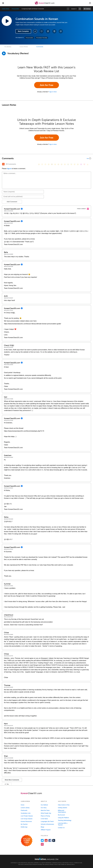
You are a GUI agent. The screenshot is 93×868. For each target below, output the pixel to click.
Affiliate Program (46, 830)
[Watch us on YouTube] (46, 840)
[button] (90, 3)
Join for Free (46, 85)
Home (23, 805)
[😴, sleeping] (75, 164)
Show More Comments (12, 780)
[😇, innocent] (71, 164)
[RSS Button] (3, 164)
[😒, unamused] (49, 164)
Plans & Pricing (45, 816)
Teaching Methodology (65, 820)
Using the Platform (63, 818)
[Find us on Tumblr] (54, 840)
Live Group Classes (27, 819)
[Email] (23, 197)
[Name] (23, 192)
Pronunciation (15, 9)
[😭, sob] (68, 164)
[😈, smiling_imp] (81, 164)
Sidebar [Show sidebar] (88, 9)
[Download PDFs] (54, 31)
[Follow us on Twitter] (42, 840)
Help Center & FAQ (64, 805)
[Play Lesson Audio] (7, 21)
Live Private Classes (27, 816)
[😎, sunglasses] (52, 164)
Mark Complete (23, 31)
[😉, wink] (65, 164)
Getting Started (62, 808)
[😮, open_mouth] (78, 164)
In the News (44, 819)
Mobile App (24, 827)
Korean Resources (26, 821)
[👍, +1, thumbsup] (88, 164)
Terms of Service (66, 864)
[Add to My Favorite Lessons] (42, 31)
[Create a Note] (48, 31)
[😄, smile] (39, 164)
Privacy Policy (69, 863)
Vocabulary (8, 47)
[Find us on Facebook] (50, 840)
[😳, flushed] (42, 164)
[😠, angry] (55, 164)
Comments (40, 47)
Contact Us (61, 828)
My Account (61, 815)
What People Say (46, 813)
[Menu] (3, 3)
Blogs (42, 827)
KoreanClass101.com (58, 863)
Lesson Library (6, 9)
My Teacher (24, 824)
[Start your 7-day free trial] (27, 841)
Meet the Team (45, 810)
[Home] (45, 4)
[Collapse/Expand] (46, 158)
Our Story (44, 808)
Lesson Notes (24, 47)
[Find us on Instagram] (42, 844)
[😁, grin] (45, 164)
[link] (80, 9)
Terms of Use (78, 863)
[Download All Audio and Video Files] (61, 31)
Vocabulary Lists (26, 813)
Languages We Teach (47, 821)
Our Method (44, 805)
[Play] (4, 53)
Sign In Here (53, 92)
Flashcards (24, 810)
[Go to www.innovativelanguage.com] (47, 859)
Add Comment (12, 202)
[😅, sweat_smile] (62, 164)
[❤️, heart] (84, 164)
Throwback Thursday (42, 38)
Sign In (9, 169)
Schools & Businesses (47, 824)
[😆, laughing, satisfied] (58, 164)
